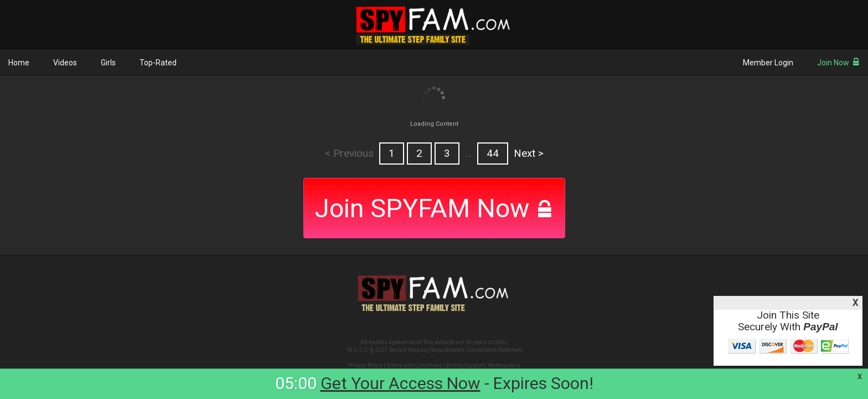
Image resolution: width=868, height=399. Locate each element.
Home (19, 63)
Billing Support (465, 365)
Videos (65, 63)
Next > (529, 154)
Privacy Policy (365, 365)
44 (493, 154)
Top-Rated (158, 63)
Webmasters (504, 365)
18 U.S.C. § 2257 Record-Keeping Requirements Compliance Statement (434, 350)
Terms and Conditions (414, 365)
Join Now (838, 63)
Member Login (768, 63)
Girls (108, 63)
